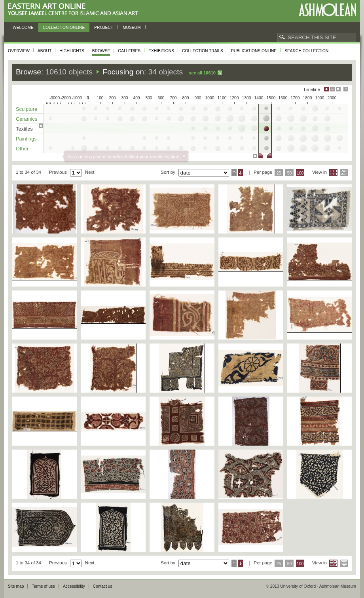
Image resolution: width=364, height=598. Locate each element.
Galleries (129, 51)
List (344, 173)
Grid (333, 173)
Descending (240, 173)
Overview (19, 51)
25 (279, 173)
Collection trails (203, 51)
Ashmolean (327, 10)
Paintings (26, 139)
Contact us (103, 586)
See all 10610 (202, 73)
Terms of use (43, 586)
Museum (132, 28)
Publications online (254, 51)
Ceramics (27, 119)
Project (104, 28)
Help (346, 89)
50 (290, 173)
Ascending (234, 173)
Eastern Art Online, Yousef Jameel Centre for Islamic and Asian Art (75, 10)
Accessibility (74, 586)
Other (22, 149)
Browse (101, 51)
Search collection (306, 51)
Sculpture (27, 109)
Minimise (332, 89)
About (45, 51)
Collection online (64, 28)
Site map (16, 586)
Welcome (23, 28)
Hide (338, 89)
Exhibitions (161, 51)
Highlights (72, 51)
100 (300, 173)
